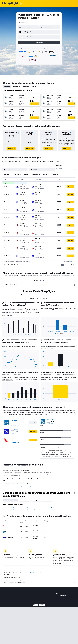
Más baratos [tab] (7, 85)
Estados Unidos (9, 75)
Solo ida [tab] (34, 85)
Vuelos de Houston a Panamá (10, 507)
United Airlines (14, 428)
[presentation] (39, 18)
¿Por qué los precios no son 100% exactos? (40, 581)
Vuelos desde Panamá (9, 509)
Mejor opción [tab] (17, 85)
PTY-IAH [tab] (36, 280)
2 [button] (65, 264)
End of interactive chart (4, 332)
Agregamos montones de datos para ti (40, 579)
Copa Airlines (14, 419)
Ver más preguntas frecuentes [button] (28, 486)
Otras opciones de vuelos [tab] (10, 499)
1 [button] (62, 264)
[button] (28, 32)
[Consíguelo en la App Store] (42, 604)
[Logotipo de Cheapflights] (11, 3)
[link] (11, 147)
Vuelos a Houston (55, 507)
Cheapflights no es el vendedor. (40, 576)
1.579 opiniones (15, 424)
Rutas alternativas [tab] (24, 499)
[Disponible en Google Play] (36, 604)
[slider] (76, 169)
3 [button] (68, 264)
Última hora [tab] (26, 85)
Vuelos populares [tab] (36, 499)
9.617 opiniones (15, 432)
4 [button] (71, 264)
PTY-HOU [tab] (42, 280)
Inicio (3, 75)
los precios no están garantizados (37, 572)
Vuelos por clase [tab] (47, 499)
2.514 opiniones (15, 441)
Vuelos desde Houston (33, 509)
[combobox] (22, 23)
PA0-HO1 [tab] (32, 297)
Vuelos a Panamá (31, 507)
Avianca (13, 437)
